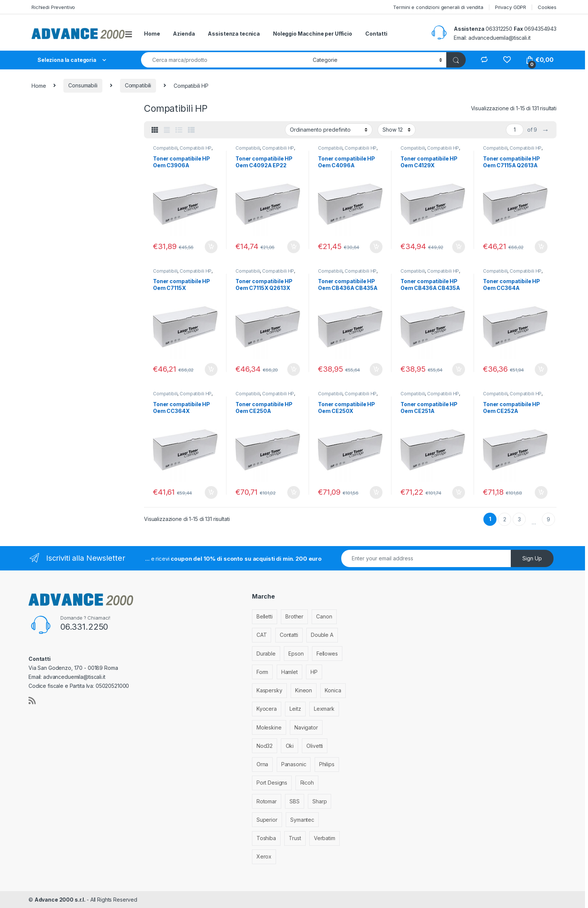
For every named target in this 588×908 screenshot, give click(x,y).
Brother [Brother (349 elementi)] (294, 616)
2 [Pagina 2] (505, 519)
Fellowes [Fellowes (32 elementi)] (327, 654)
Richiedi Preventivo (53, 7)
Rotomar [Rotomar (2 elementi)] (267, 801)
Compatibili (138, 85)
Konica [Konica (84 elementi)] (333, 690)
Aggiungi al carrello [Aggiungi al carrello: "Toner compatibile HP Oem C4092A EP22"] (294, 247)
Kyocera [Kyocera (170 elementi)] (267, 709)
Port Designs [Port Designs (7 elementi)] (272, 783)
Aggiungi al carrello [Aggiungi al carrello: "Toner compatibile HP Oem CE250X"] (376, 492)
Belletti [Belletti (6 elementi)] (265, 616)
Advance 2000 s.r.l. (61, 900)
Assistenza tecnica (234, 34)
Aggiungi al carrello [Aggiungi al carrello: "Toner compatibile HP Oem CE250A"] (294, 492)
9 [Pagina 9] (548, 519)
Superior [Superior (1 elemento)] (267, 820)
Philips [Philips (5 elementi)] (327, 764)
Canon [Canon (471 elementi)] (324, 616)
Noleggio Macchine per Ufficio (313, 34)
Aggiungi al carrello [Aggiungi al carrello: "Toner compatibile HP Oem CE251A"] (459, 492)
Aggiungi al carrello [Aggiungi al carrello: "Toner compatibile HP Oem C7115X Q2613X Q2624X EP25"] (294, 369)
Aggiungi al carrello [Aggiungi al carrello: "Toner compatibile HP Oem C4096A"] (376, 247)
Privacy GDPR (511, 7)
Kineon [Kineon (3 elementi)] (304, 690)
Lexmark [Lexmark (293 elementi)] (324, 709)
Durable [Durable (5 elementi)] (266, 654)
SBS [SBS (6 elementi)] (295, 801)
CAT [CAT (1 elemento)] (262, 635)
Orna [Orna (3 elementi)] (262, 764)
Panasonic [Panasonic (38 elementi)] (294, 764)
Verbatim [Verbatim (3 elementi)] (325, 838)
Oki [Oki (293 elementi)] (290, 746)
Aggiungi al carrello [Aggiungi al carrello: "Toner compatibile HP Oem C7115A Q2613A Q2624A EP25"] (541, 247)
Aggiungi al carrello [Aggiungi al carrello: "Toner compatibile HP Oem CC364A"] (541, 369)
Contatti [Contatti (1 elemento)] (289, 635)
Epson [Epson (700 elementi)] (296, 654)
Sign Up (532, 558)
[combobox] (225, 60)
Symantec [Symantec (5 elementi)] (302, 820)
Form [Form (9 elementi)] (262, 672)
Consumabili (83, 85)
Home (152, 34)
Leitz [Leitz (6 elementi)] (295, 709)
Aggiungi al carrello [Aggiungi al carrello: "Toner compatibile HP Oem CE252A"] (541, 492)
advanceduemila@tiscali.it (499, 38)
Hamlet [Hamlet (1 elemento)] (289, 672)
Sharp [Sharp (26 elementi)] (319, 801)
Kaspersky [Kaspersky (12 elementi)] (269, 690)
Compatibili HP (196, 148)
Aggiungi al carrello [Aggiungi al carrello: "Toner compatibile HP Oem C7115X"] (211, 369)
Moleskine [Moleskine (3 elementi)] (269, 727)
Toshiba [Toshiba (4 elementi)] (266, 838)
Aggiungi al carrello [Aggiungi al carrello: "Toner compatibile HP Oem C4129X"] (459, 247)
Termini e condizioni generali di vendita (438, 7)
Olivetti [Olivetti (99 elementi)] (315, 746)
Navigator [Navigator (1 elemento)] (306, 727)
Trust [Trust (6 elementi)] (295, 838)
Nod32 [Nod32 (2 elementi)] (265, 746)
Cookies (547, 7)
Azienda (184, 34)
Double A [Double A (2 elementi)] (322, 635)
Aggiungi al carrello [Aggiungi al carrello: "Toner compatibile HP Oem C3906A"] (211, 247)
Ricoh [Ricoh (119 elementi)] (307, 783)
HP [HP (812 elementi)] (314, 672)
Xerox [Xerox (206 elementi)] (264, 856)
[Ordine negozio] (329, 130)
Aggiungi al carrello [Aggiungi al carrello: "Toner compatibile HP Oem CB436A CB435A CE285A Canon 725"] (459, 369)
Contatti (376, 34)
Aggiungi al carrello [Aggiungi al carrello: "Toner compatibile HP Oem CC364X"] (211, 492)
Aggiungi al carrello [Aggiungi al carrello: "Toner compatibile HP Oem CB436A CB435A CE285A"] (376, 369)
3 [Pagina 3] (519, 519)
